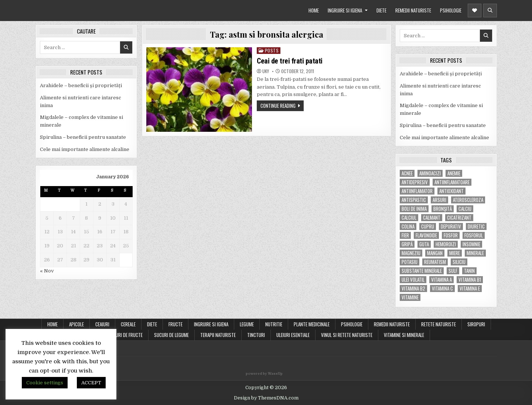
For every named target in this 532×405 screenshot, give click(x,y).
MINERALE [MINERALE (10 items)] (475, 253)
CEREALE (128, 324)
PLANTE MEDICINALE (312, 324)
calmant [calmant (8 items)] (432, 218)
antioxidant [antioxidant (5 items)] (451, 191)
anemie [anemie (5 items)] (454, 173)
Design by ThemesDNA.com (266, 398)
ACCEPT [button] (91, 383)
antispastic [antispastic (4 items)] (414, 200)
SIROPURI (476, 324)
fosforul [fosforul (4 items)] (474, 235)
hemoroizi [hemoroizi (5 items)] (446, 244)
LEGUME (247, 324)
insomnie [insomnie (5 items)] (471, 244)
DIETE (381, 10)
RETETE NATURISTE (439, 324)
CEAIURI (102, 324)
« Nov (47, 271)
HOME (314, 10)
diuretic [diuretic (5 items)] (476, 226)
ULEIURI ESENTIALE (293, 335)
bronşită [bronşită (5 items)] (443, 209)
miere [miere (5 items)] (455, 253)
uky (266, 71)
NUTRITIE (274, 324)
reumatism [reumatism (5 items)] (435, 262)
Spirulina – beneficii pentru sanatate (83, 137)
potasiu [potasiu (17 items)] (410, 262)
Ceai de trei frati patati (290, 61)
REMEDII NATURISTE (413, 10)
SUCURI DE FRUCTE (125, 335)
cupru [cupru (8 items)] (428, 226)
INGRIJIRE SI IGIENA (345, 10)
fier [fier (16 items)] (405, 235)
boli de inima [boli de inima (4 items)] (414, 209)
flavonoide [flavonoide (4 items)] (426, 235)
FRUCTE (175, 324)
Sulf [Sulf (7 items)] (453, 271)
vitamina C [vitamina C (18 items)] (442, 289)
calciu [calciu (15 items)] (465, 209)
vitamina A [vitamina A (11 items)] (441, 280)
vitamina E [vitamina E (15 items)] (470, 289)
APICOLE (76, 324)
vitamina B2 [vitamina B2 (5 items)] (413, 289)
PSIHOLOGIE (451, 10)
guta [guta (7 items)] (424, 244)
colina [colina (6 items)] (408, 226)
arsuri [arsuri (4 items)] (439, 200)
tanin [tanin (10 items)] (469, 271)
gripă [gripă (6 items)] (407, 244)
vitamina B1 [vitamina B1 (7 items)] (470, 280)
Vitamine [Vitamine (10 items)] (410, 297)
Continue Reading (278, 106)
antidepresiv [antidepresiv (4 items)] (415, 182)
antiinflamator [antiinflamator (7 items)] (417, 191)
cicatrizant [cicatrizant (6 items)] (459, 218)
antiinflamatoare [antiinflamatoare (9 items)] (452, 182)
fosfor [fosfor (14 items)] (451, 235)
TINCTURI (256, 335)
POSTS (272, 50)
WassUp (275, 374)
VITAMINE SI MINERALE (404, 335)
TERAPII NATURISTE (218, 335)
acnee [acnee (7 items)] (407, 173)
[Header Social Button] (475, 11)
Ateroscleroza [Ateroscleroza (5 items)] (468, 200)
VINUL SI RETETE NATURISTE (347, 335)
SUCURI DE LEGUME (171, 335)
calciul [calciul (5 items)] (409, 218)
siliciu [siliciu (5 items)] (459, 262)
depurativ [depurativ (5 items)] (451, 226)
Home (52, 324)
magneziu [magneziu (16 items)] (411, 253)
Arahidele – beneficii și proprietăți (81, 85)
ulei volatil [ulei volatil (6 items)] (413, 280)
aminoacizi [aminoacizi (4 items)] (430, 173)
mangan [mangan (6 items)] (435, 253)
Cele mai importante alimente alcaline (85, 149)
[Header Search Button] (490, 11)
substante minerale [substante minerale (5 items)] (422, 271)
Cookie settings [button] (45, 383)
